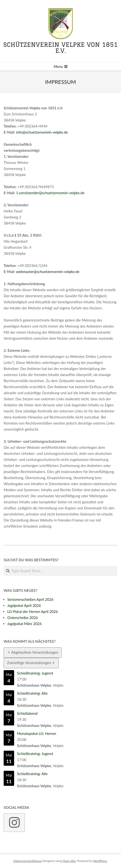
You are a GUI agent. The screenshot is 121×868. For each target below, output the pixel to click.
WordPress (100, 861)
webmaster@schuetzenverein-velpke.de (48, 272)
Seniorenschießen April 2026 (30, 599)
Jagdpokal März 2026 (24, 624)
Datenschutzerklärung (28, 861)
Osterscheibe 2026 (23, 618)
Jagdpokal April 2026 (24, 605)
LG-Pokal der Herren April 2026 (33, 611)
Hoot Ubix (69, 861)
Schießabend (27, 713)
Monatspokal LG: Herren (37, 733)
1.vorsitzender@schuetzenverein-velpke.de (50, 193)
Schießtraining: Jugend (35, 673)
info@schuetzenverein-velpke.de (42, 132)
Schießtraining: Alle (32, 693)
